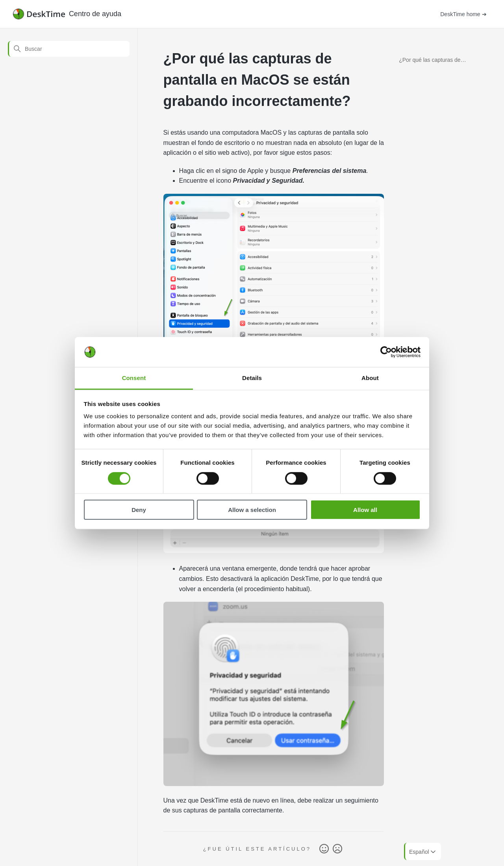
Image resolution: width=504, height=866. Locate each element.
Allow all (365, 510)
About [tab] (370, 378)
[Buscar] (69, 49)
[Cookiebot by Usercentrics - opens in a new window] (386, 352)
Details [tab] (252, 378)
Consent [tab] (134, 378)
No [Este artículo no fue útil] (337, 849)
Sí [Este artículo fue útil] (324, 849)
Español (423, 852)
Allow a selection (252, 510)
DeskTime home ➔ (463, 14)
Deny (139, 510)
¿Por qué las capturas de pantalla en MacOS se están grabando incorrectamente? (434, 61)
